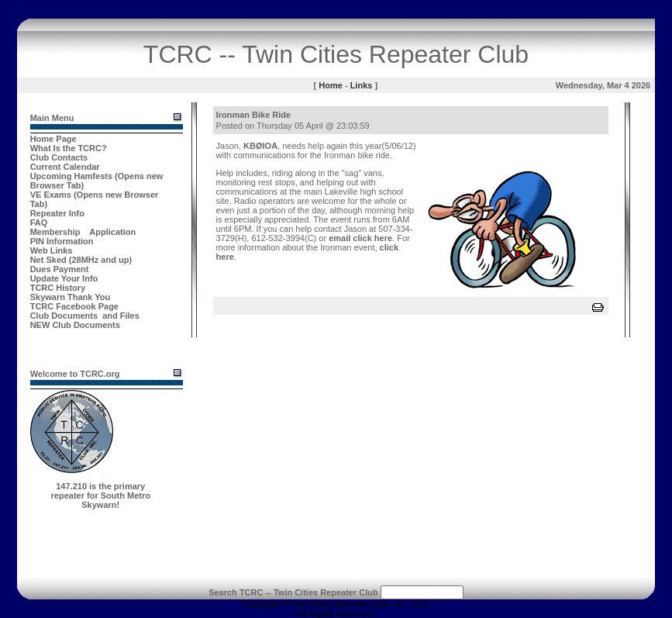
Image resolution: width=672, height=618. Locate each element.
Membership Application (83, 232)
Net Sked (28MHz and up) (81, 260)
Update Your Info (64, 278)
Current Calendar (65, 167)
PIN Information (62, 241)
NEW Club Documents (75, 325)
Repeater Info (57, 213)
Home (331, 85)
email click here (360, 238)
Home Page (53, 139)
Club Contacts (59, 157)
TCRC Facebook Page (74, 306)
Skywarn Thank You (71, 297)
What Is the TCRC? (69, 148)
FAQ (39, 223)
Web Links (52, 250)
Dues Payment (60, 269)
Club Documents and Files (85, 316)
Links (362, 85)
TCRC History (58, 288)
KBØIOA (260, 146)
